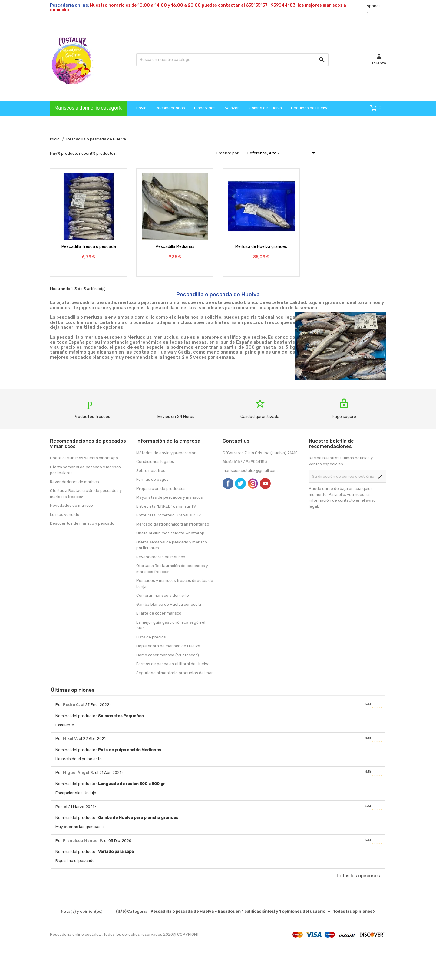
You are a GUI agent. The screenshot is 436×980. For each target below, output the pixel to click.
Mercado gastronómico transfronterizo (173, 524)
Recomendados (170, 108)
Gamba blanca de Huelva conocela (169, 604)
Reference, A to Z (282, 153)
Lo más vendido (65, 515)
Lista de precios (151, 637)
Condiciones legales (155, 462)
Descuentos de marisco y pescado (82, 523)
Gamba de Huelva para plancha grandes (138, 818)
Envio (141, 108)
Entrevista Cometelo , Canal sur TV (169, 515)
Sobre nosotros (151, 471)
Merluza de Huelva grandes (261, 247)
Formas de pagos (152, 479)
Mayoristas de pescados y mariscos (170, 497)
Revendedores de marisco (74, 482)
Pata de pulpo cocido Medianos (129, 750)
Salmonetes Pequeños (121, 716)
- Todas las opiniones (218, 911)
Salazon (232, 108)
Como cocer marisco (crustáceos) (168, 655)
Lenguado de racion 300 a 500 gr (132, 784)
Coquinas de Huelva (310, 108)
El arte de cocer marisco (159, 613)
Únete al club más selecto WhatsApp (84, 458)
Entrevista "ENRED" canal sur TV (166, 506)
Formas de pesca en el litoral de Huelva (173, 664)
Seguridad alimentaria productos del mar (175, 673)
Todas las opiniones (358, 876)
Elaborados (205, 108)
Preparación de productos (161, 488)
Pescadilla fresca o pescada (89, 247)
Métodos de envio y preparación (166, 453)
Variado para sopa (116, 851)
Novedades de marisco (71, 505)
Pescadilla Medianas (175, 247)
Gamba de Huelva (265, 108)
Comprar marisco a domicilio (163, 595)
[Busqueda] (232, 60)
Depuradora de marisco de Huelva (168, 646)
